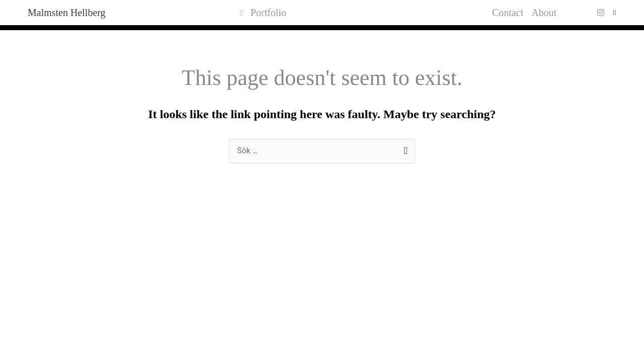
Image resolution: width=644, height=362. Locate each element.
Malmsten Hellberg (67, 13)
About (544, 13)
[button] (614, 13)
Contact (508, 13)
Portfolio (263, 13)
